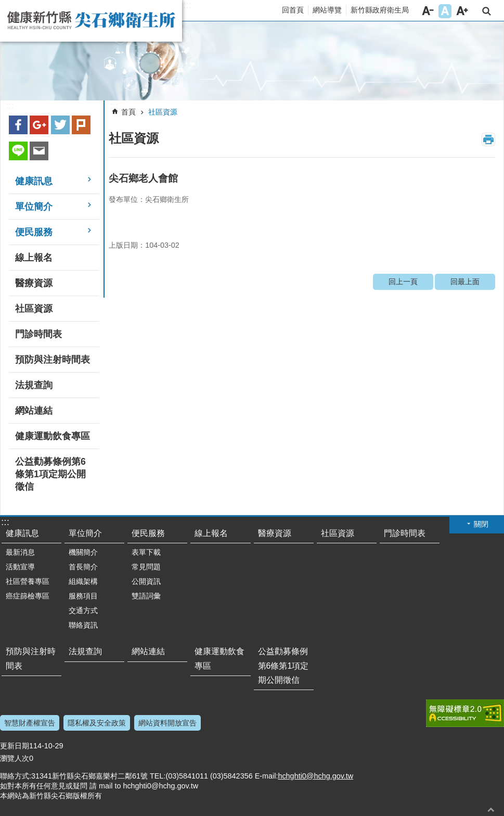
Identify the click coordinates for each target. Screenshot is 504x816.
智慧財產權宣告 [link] (30, 723)
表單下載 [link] (146, 552)
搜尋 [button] (487, 11)
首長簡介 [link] (83, 567)
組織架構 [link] (83, 581)
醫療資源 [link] (34, 283)
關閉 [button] (481, 524)
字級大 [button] (462, 11)
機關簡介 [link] (83, 552)
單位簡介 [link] (34, 207)
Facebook (18, 125)
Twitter (60, 125)
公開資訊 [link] (146, 581)
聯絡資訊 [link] (83, 625)
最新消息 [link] (20, 552)
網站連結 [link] (34, 411)
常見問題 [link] (146, 567)
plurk (81, 125)
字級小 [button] (428, 11)
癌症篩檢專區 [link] (28, 596)
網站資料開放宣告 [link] (167, 723)
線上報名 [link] (34, 258)
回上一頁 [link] (403, 282)
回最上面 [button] (491, 809)
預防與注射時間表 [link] (53, 360)
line (18, 151)
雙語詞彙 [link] (146, 596)
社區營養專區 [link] (28, 581)
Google (39, 125)
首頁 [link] (128, 112)
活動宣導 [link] (20, 567)
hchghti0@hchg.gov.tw (315, 776)
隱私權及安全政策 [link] (97, 723)
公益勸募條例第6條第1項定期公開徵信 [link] (50, 474)
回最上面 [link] (465, 282)
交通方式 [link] (83, 610)
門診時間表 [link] (38, 334)
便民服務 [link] (34, 232)
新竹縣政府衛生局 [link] (380, 10)
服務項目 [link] (83, 596)
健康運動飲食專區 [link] (53, 436)
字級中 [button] (445, 11)
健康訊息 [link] (34, 181)
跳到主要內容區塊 (5, 5)
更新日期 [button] (15, 746)
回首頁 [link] (293, 10)
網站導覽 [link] (327, 10)
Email (39, 151)
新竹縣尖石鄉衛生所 (91, 21)
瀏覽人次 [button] (15, 758)
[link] (252, 61)
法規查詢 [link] (34, 385)
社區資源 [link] (34, 309)
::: (187, 5)
